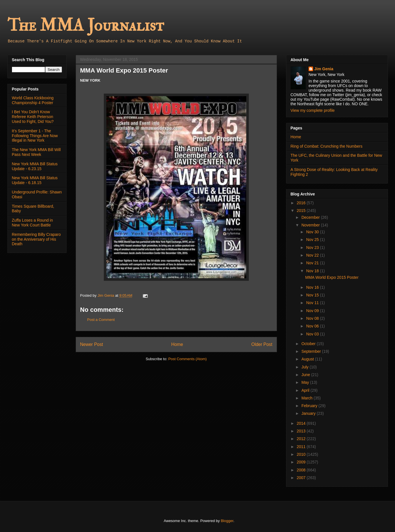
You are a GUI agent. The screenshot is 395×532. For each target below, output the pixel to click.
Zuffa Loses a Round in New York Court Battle (33, 223)
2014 (302, 423)
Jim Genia (324, 69)
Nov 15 (313, 295)
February (310, 406)
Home (177, 344)
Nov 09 (313, 311)
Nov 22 (313, 255)
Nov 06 (313, 326)
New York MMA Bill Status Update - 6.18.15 (35, 180)
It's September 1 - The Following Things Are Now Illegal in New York (35, 136)
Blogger (227, 521)
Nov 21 (313, 263)
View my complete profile (313, 110)
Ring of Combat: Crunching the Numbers (327, 146)
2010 (302, 454)
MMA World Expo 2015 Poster (332, 277)
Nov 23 (313, 248)
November (311, 225)
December (311, 217)
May (306, 382)
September (312, 351)
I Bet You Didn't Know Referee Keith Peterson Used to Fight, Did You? (33, 117)
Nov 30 (313, 232)
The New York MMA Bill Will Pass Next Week (36, 152)
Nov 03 (313, 334)
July (306, 367)
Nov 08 (313, 318)
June (306, 375)
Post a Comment (101, 320)
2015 (302, 211)
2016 (302, 203)
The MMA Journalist (86, 25)
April (306, 390)
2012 (302, 439)
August (308, 359)
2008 (302, 470)
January (309, 413)
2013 (302, 431)
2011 (302, 447)
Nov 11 (313, 303)
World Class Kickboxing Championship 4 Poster (33, 100)
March (308, 398)
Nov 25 (313, 240)
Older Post (262, 344)
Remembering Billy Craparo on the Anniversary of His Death (36, 239)
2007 (302, 478)
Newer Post (92, 344)
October (309, 344)
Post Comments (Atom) (188, 359)
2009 (302, 462)
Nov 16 (313, 287)
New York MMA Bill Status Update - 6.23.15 (35, 166)
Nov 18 (313, 271)
